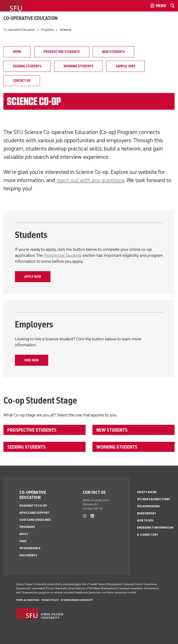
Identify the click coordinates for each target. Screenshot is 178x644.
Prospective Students (62, 52)
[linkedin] (92, 516)
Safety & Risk (147, 492)
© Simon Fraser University (77, 600)
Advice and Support (35, 513)
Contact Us (22, 81)
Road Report (147, 513)
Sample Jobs (125, 66)
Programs (47, 30)
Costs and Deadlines (35, 520)
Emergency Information (155, 528)
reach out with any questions (90, 180)
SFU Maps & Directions (153, 499)
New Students (113, 52)
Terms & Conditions (28, 600)
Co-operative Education (31, 18)
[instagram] (84, 516)
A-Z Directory (147, 535)
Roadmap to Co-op (33, 506)
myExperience (30, 548)
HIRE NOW (32, 360)
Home (17, 52)
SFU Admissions (148, 506)
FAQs (23, 541)
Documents (28, 555)
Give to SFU (145, 520)
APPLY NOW (33, 277)
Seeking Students (27, 66)
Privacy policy (50, 600)
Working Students (78, 66)
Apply (24, 534)
